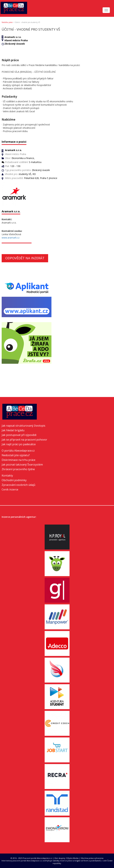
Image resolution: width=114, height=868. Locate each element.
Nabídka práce (7, 22)
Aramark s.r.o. (13, 37)
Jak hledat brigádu (13, 430)
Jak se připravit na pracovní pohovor (24, 440)
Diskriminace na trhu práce (19, 460)
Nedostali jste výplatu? (16, 455)
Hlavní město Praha (16, 40)
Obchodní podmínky (14, 480)
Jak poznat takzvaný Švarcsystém (22, 465)
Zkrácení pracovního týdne (18, 469)
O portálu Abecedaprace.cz (18, 451)
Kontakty (7, 475)
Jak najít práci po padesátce (19, 444)
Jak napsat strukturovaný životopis (23, 426)
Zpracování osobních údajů (19, 485)
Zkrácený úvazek (15, 44)
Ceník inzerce (10, 489)
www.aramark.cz (11, 238)
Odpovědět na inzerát (25, 258)
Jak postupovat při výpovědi (19, 435)
